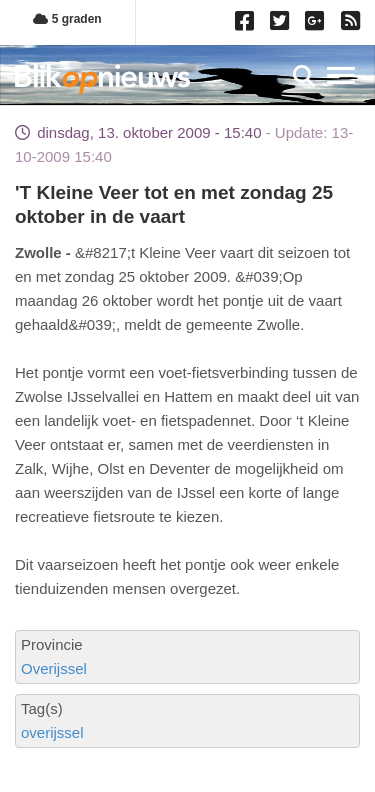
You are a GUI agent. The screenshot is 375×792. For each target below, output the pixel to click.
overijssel (52, 732)
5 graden (67, 19)
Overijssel (54, 668)
